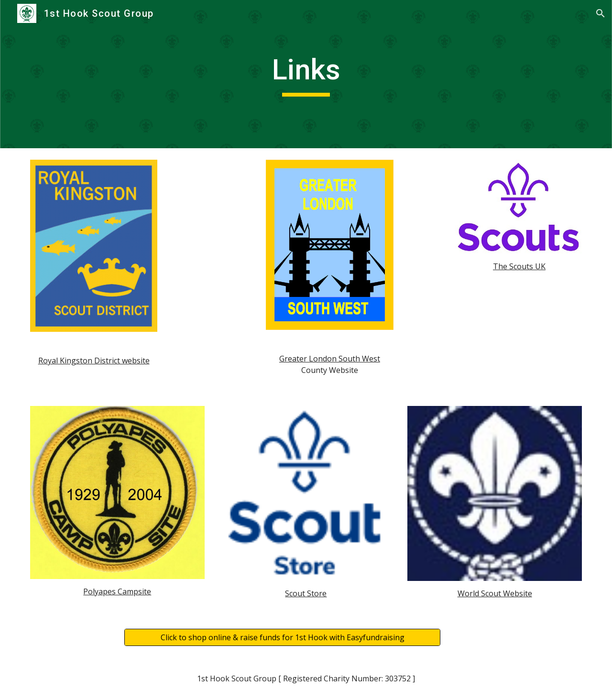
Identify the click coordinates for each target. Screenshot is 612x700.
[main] (306, 74)
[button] (601, 13)
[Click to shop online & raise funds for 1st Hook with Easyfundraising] (282, 637)
